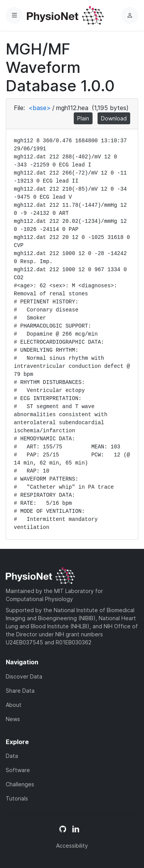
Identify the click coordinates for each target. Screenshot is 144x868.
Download (114, 118)
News (13, 719)
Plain (83, 118)
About (14, 705)
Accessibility (72, 846)
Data (12, 756)
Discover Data (24, 676)
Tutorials (17, 798)
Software (18, 770)
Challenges (20, 784)
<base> (40, 108)
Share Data (20, 691)
